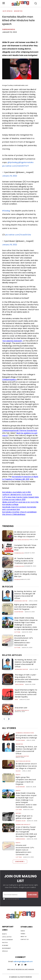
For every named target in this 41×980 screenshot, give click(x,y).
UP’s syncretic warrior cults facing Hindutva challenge (26, 737)
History (19, 813)
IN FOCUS (8, 587)
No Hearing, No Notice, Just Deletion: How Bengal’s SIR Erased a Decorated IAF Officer (25, 595)
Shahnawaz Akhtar (21, 601)
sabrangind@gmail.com (23, 961)
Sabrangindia (9, 29)
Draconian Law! (21, 708)
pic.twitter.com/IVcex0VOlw (18, 235)
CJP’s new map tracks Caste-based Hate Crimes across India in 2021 (20, 498)
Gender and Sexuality (7, 698)
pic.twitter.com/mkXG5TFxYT (16, 166)
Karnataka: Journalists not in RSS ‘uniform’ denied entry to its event (17, 493)
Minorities (18, 11)
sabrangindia (20, 839)
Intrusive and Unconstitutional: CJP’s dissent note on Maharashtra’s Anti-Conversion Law (24, 640)
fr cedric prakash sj (22, 710)
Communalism (19, 553)
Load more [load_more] (20, 862)
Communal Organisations (25, 733)
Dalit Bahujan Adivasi (22, 540)
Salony (18, 771)
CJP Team (17, 632)
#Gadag (6, 211)
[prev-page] (4, 719)
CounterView (19, 612)
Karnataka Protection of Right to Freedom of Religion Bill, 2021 (20, 478)
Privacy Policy (23, 899)
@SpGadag (13, 162)
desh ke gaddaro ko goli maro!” (20, 434)
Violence (17, 580)
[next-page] (9, 719)
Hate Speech (8, 11)
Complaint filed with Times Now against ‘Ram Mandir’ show (25, 548)
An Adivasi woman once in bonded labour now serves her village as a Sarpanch (25, 534)
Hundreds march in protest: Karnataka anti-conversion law (19, 508)
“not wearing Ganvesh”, (13, 341)
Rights (5, 614)
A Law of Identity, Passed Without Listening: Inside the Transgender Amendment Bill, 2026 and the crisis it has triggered (26, 832)
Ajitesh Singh (20, 740)
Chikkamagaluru (9, 379)
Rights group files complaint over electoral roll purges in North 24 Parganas (26, 607)
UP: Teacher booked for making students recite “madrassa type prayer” (24, 561)
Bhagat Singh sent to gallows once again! (24, 817)
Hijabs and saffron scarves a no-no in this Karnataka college (20, 503)
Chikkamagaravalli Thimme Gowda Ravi (20, 431)
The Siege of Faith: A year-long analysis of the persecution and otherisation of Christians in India (27, 678)
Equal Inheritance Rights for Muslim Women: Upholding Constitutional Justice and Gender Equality (26, 693)
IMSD (16, 700)
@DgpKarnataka (26, 162)
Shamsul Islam (21, 821)
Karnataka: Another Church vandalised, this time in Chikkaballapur (19, 513)
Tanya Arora (19, 684)
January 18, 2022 (10, 176)
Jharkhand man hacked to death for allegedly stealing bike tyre (26, 574)
